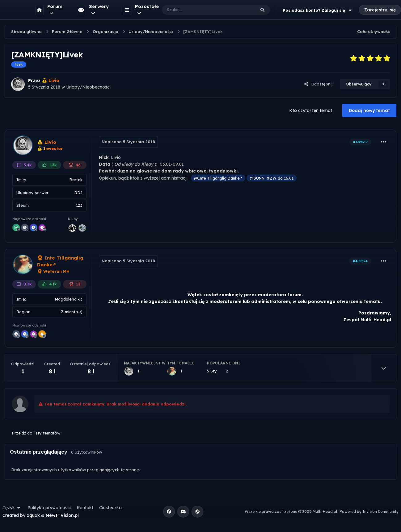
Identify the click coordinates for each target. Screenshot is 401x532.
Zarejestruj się (380, 10)
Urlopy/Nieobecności (88, 87)
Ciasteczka (110, 508)
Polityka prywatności (49, 508)
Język (12, 508)
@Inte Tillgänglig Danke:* (218, 178)
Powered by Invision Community (369, 511)
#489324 (360, 261)
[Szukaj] (203, 10)
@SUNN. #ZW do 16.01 (272, 178)
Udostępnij (318, 84)
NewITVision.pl (62, 515)
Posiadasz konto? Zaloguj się (318, 10)
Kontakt (85, 508)
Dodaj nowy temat (369, 110)
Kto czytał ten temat (311, 110)
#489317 (360, 142)
